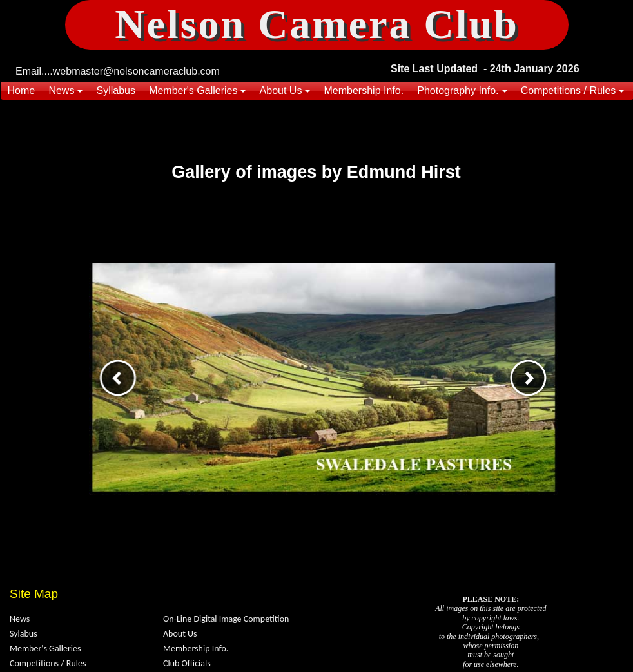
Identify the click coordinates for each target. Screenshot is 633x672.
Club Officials (187, 663)
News (20, 619)
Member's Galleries (45, 648)
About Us (180, 634)
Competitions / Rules (48, 663)
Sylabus (24, 634)
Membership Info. (196, 648)
